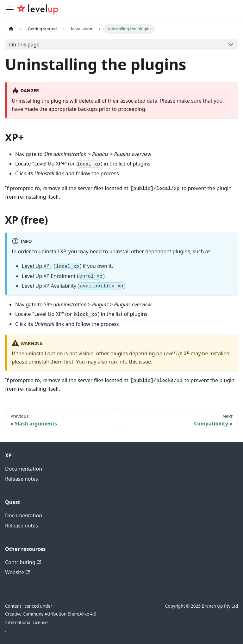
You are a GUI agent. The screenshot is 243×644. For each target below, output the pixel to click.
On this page (24, 45)
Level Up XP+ (37, 266)
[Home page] (11, 29)
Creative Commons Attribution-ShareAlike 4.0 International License (51, 618)
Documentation (24, 469)
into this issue (135, 362)
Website (17, 572)
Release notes (22, 479)
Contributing (23, 562)
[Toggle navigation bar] (10, 9)
